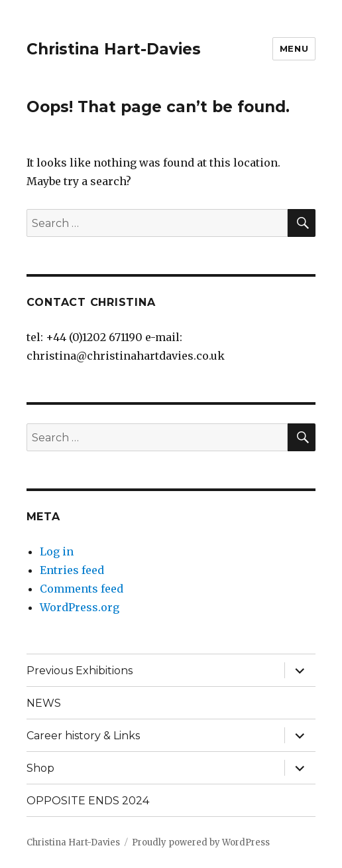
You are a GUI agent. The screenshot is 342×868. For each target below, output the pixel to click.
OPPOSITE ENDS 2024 (88, 801)
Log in (57, 551)
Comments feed (82, 589)
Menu (294, 48)
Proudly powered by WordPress (201, 842)
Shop (40, 768)
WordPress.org (80, 607)
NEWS (44, 703)
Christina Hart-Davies (114, 49)
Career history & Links (83, 736)
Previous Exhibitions (80, 671)
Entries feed (72, 570)
